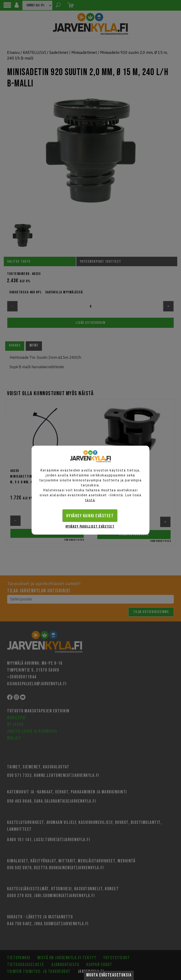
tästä (90, 500)
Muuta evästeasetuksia (109, 975)
